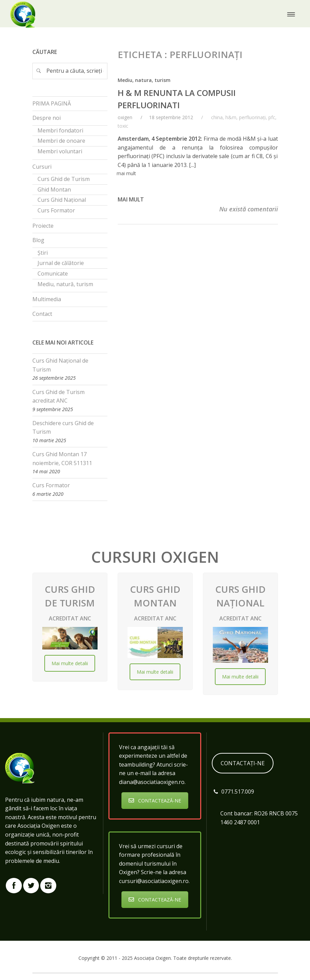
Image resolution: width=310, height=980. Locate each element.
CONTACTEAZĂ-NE (155, 801)
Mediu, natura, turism (144, 80)
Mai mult (131, 199)
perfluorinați (252, 117)
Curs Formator (51, 485)
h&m (231, 117)
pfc (272, 117)
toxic (123, 126)
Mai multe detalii (70, 663)
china (217, 117)
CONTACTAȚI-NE (243, 763)
